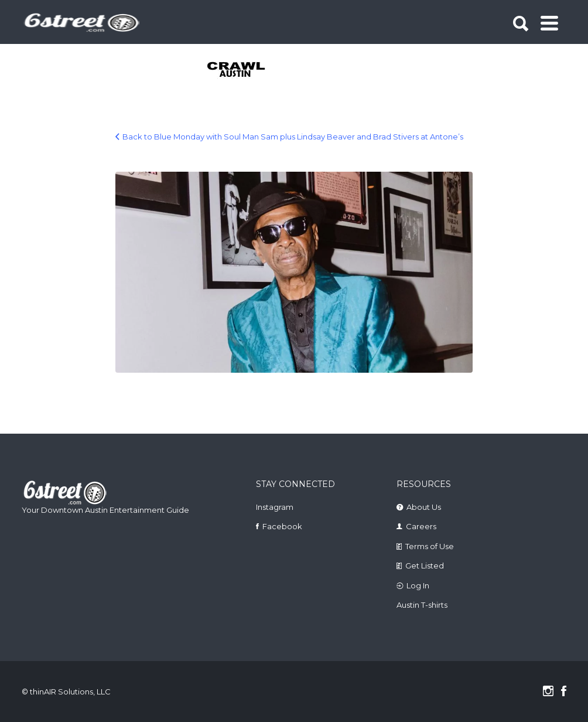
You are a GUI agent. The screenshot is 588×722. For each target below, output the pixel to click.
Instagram (275, 507)
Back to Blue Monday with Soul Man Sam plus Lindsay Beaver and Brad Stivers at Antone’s (293, 137)
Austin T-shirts (422, 605)
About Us (424, 507)
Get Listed (425, 566)
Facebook (282, 526)
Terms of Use (430, 546)
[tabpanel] (237, 70)
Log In (418, 585)
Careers (421, 526)
